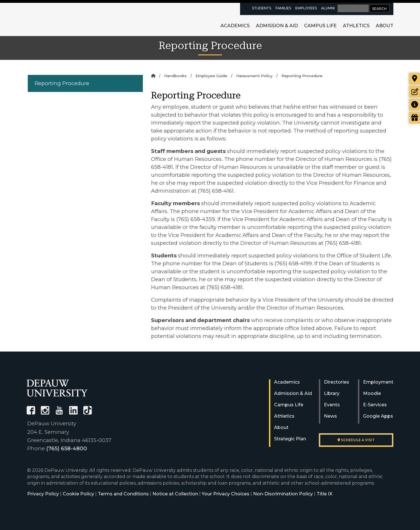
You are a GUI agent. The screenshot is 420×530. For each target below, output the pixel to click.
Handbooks (175, 76)
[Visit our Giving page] (414, 118)
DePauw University (58, 19)
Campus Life (320, 26)
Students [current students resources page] (262, 8)
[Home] (153, 76)
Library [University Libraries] (332, 393)
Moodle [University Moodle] (372, 393)
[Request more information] (414, 105)
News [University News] (330, 416)
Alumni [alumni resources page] (328, 8)
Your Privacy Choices (226, 494)
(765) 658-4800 (67, 448)
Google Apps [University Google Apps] (378, 416)
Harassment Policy (254, 76)
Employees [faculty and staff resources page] (306, 8)
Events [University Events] (332, 405)
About (385, 26)
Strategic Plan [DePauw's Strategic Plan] (290, 439)
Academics (235, 26)
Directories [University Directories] (337, 382)
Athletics (356, 26)
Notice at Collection (175, 494)
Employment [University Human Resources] (378, 382)
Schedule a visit (356, 440)
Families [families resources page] (283, 8)
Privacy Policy (43, 494)
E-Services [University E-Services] (375, 405)
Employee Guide (211, 76)
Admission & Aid (277, 26)
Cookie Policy (78, 494)
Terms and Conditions (123, 494)
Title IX (324, 494)
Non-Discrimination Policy (283, 494)
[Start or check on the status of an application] (414, 92)
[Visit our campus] (414, 79)
